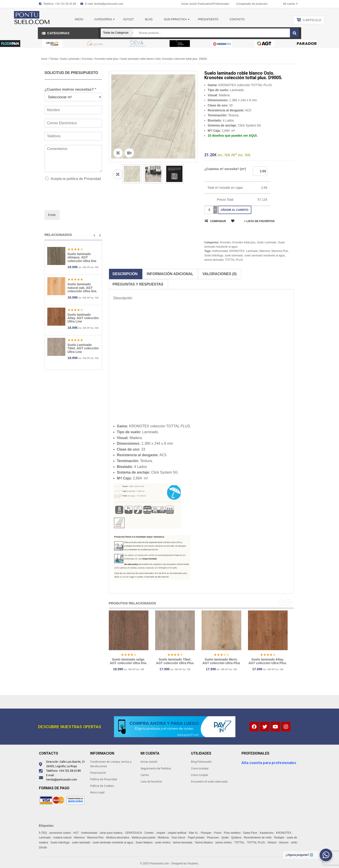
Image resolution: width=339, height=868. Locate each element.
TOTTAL (240, 843)
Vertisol (272, 843)
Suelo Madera (144, 843)
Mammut (265, 251)
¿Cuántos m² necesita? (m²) (225, 169)
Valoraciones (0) (220, 274)
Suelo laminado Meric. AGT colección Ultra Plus (240, 661)
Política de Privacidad (104, 779)
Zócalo (43, 847)
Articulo (312, 20)
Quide (225, 838)
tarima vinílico (224, 843)
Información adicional (170, 274)
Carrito (145, 775)
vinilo (294, 843)
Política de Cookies (102, 786)
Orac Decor (179, 838)
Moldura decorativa (118, 838)
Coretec (149, 833)
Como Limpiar (200, 775)
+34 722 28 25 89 (66, 4)
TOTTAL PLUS (234, 260)
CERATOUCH (133, 833)
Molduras (163, 838)
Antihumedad (220, 251)
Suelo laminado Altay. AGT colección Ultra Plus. (286, 661)
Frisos (218, 833)
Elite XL (193, 833)
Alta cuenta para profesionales (269, 763)
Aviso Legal (97, 792)
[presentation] (79, 203)
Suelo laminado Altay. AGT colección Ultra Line (83, 318)
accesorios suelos (60, 833)
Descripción (125, 274)
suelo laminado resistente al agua (265, 256)
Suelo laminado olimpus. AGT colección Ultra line (82, 257)
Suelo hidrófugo (214, 256)
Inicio (44, 59)
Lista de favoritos (151, 782)
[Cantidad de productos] (209, 210)
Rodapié (279, 838)
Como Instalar (200, 769)
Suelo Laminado (70, 59)
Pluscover (213, 838)
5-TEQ (43, 833)
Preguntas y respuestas (138, 284)
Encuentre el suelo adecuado (209, 782)
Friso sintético (232, 833)
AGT (76, 833)
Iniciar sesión (149, 762)
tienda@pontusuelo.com (109, 4)
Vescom (284, 843)
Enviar (52, 215)
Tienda (54, 59)
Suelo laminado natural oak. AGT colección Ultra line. (82, 288)
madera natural (63, 838)
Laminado (252, 251)
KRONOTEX (237, 251)
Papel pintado (196, 838)
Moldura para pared (144, 838)
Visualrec (193, 863)
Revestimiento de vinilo (258, 838)
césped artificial (177, 833)
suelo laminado (234, 256)
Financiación (98, 773)
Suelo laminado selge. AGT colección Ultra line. (147, 661)
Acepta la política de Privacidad (76, 179)
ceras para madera (111, 833)
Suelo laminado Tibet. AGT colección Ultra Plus (193, 661)
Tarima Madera (204, 843)
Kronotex (87, 59)
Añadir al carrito (235, 210)
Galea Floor (250, 833)
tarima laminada (214, 260)
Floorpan (206, 833)
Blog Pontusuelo (201, 762)
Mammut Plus (280, 251)
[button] (94, 235)
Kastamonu (267, 833)
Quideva (236, 838)
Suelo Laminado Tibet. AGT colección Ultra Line (83, 348)
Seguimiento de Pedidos (156, 769)
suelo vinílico (163, 843)
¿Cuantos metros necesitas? (70, 89)
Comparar (218, 221)
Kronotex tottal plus (106, 59)
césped (161, 833)
